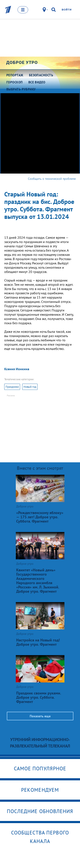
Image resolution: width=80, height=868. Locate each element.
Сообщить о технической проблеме (52, 179)
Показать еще (40, 716)
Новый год (30, 387)
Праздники (12, 387)
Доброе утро (22, 62)
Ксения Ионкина (17, 369)
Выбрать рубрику (21, 89)
